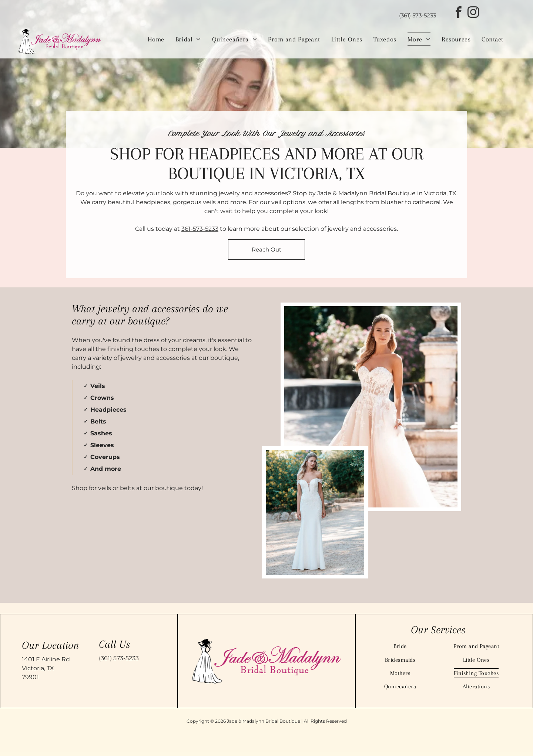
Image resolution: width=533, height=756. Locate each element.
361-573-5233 (200, 229)
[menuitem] (156, 39)
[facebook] (458, 13)
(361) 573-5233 (119, 658)
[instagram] (473, 13)
